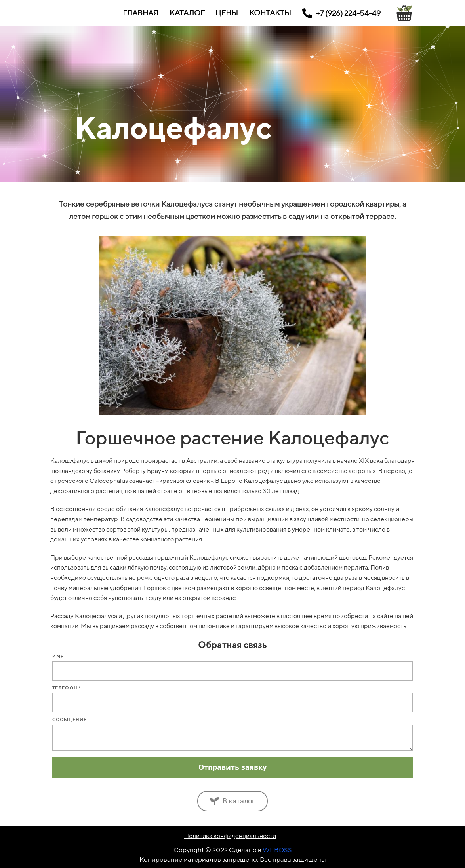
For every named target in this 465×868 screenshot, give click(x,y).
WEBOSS (277, 850)
